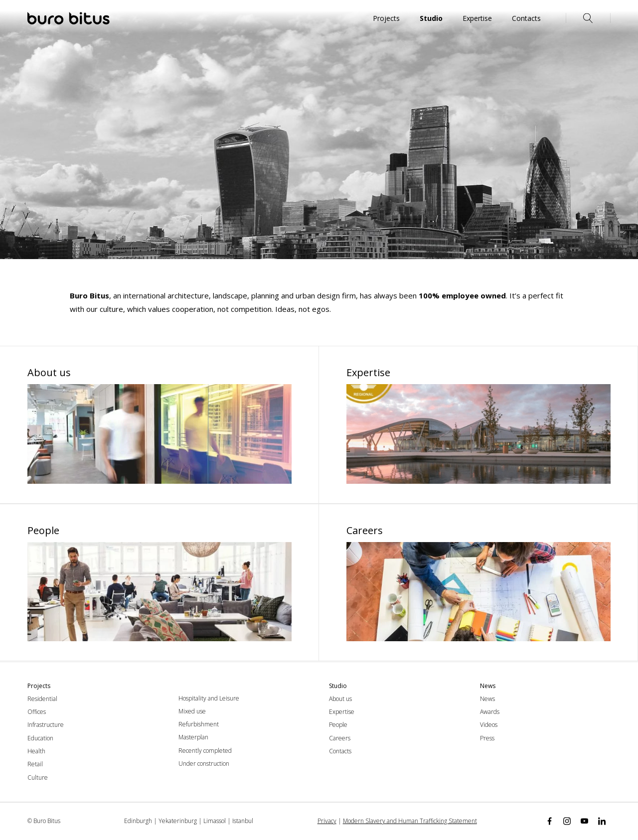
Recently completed (205, 751)
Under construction (204, 764)
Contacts (340, 751)
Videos (489, 725)
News (487, 699)
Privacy (327, 821)
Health (36, 751)
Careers (340, 738)
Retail (35, 764)
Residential (42, 699)
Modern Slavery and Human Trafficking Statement (410, 821)
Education (40, 738)
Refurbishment (199, 724)
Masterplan (193, 737)
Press (487, 738)
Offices (37, 712)
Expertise (342, 712)
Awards (490, 712)
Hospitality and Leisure (209, 698)
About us (340, 699)
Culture (38, 777)
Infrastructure (46, 725)
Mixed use (192, 711)
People (338, 725)
